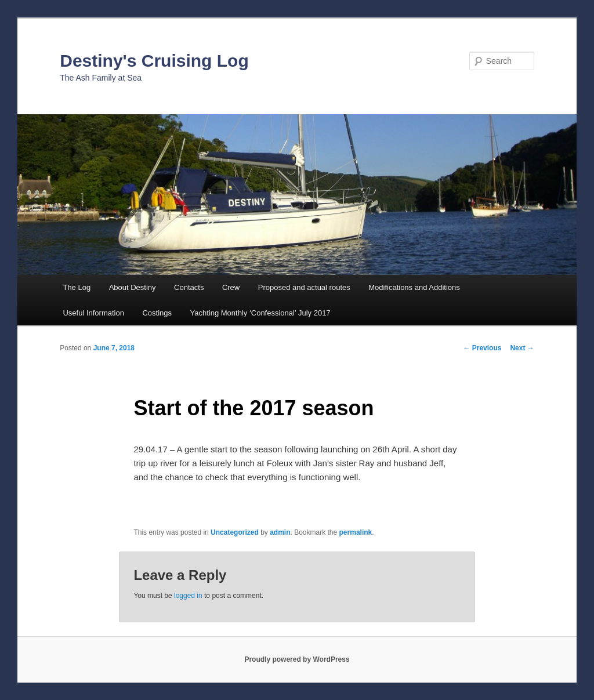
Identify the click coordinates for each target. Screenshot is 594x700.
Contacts (189, 287)
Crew (231, 287)
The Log (77, 287)
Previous (482, 348)
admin (280, 532)
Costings (157, 313)
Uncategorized (235, 532)
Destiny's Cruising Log (154, 61)
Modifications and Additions (414, 287)
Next (522, 348)
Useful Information (93, 313)
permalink (356, 532)
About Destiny (133, 287)
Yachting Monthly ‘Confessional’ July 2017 (260, 313)
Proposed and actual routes (304, 287)
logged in (188, 596)
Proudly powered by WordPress (297, 659)
